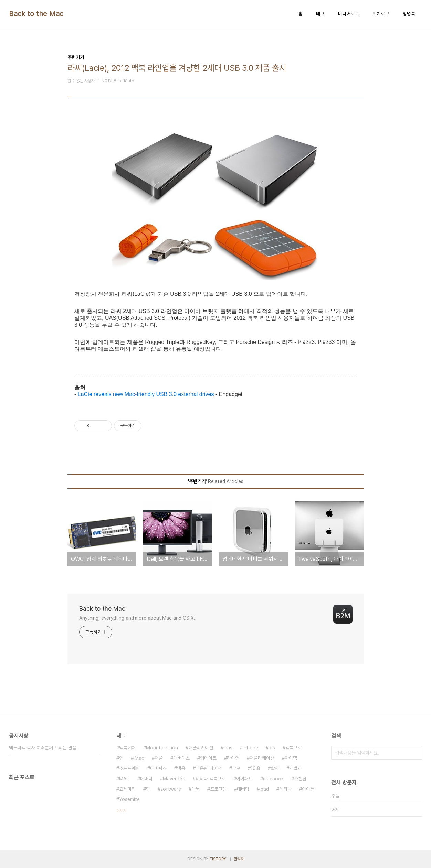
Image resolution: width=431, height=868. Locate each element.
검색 (415, 753)
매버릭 (243, 789)
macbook (273, 779)
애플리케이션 (201, 748)
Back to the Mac (36, 14)
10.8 (255, 768)
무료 (236, 768)
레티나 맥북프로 (211, 779)
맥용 (181, 768)
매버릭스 (181, 758)
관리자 (239, 859)
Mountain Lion (162, 748)
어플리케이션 (262, 758)
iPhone (250, 748)
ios (272, 748)
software (171, 789)
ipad (264, 789)
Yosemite (129, 799)
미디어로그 (348, 14)
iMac (139, 758)
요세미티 (127, 789)
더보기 (122, 811)
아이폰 (308, 789)
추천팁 (300, 779)
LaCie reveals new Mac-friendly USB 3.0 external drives (146, 394)
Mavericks (174, 779)
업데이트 (208, 758)
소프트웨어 (129, 768)
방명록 (409, 14)
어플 (159, 758)
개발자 (295, 768)
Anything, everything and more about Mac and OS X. (137, 618)
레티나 (285, 789)
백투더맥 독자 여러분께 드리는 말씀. (43, 748)
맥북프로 (294, 748)
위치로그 (381, 14)
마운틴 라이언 (209, 768)
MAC (124, 779)
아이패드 (244, 779)
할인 (275, 768)
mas (228, 748)
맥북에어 (127, 748)
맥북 (196, 789)
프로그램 (218, 789)
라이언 (233, 758)
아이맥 (291, 758)
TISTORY (218, 859)
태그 (320, 14)
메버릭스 (158, 768)
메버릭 (146, 779)
